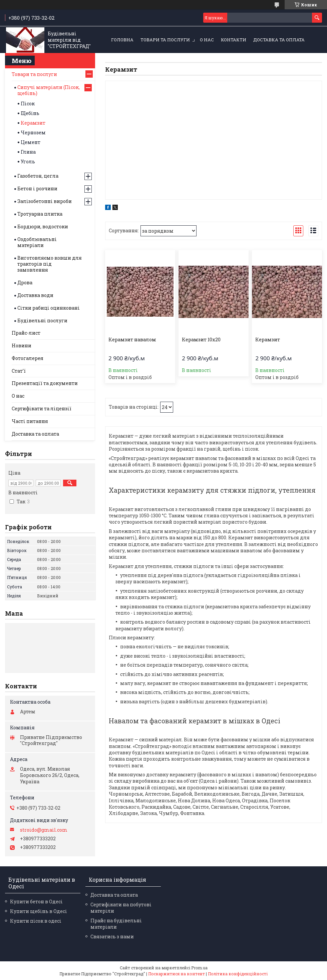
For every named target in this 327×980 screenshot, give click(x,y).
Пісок (28, 103)
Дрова (25, 282)
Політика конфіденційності (238, 974)
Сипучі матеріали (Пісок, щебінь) (49, 90)
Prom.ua (199, 968)
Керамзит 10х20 (201, 340)
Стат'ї (19, 371)
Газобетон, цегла (38, 176)
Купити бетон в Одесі (36, 901)
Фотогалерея (28, 358)
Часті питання (30, 421)
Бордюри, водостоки (43, 226)
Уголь (28, 161)
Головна (122, 40)
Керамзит (268, 340)
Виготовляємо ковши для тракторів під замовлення (50, 264)
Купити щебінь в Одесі (39, 911)
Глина (28, 152)
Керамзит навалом (132, 340)
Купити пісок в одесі (36, 921)
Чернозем (33, 132)
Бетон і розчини (37, 188)
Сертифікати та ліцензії (42, 408)
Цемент (31, 142)
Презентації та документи (45, 383)
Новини (22, 345)
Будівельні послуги (42, 320)
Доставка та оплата (279, 40)
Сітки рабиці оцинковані (49, 308)
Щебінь (30, 113)
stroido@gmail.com (44, 830)
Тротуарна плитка (40, 214)
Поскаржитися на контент (177, 974)
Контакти (234, 40)
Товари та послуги (165, 40)
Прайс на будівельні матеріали (116, 924)
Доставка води (35, 295)
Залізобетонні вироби (45, 201)
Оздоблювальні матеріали (37, 242)
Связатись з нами (112, 936)
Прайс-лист (26, 333)
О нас (207, 40)
